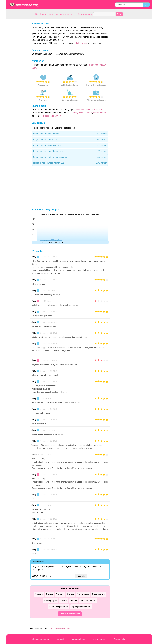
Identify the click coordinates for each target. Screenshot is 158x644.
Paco (88, 110)
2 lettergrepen (98, 594)
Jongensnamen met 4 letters (70, 134)
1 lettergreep (83, 594)
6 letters (70, 594)
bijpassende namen (52, 116)
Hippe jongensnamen (81, 607)
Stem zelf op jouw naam (60, 628)
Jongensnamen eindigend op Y (70, 145)
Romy (96, 113)
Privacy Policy (120, 639)
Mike (101, 110)
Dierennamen (99, 639)
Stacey (75, 113)
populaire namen (88, 601)
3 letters (39, 594)
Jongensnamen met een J (70, 140)
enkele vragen (80, 43)
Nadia (82, 113)
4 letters (49, 594)
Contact (60, 639)
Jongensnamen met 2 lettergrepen (70, 151)
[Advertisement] (17, 57)
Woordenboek (78, 639)
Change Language (40, 639)
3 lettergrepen (50, 601)
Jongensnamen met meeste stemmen (70, 157)
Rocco (77, 110)
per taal (74, 601)
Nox (83, 110)
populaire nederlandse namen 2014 (70, 163)
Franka (89, 113)
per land (64, 601)
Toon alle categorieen (70, 614)
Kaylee (103, 113)
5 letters (60, 594)
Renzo (95, 110)
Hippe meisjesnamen (59, 607)
